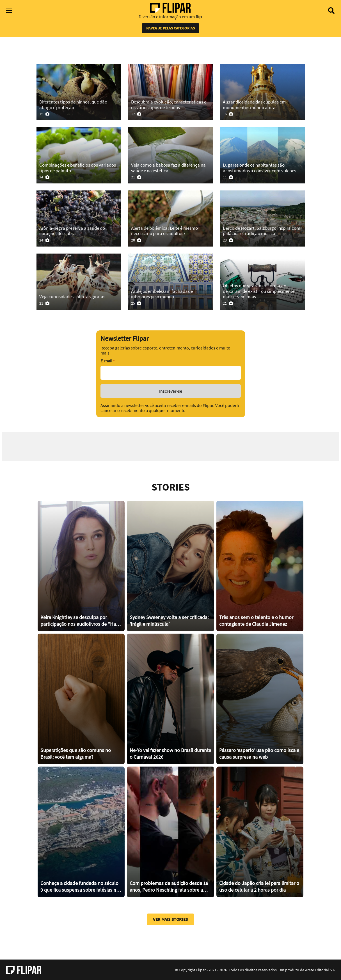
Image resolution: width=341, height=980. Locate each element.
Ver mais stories (170, 919)
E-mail (107, 361)
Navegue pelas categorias (170, 28)
